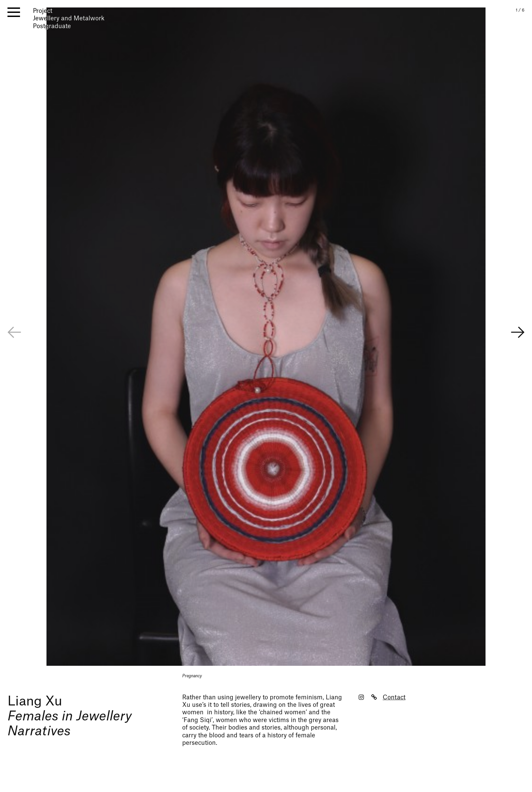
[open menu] (14, 12)
